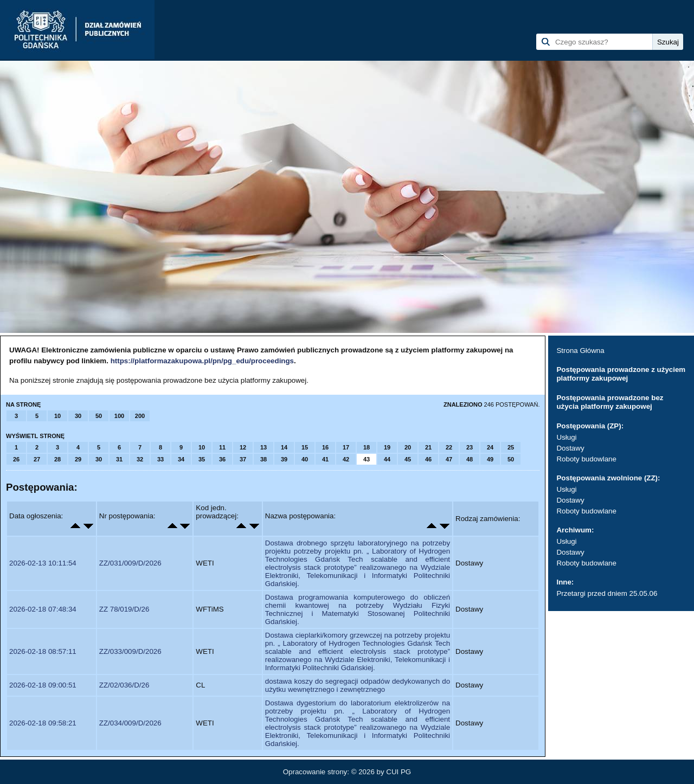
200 (140, 416)
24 (490, 447)
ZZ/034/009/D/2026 (130, 723)
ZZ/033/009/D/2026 (130, 651)
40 (305, 459)
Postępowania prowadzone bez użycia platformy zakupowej (610, 402)
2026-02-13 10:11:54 (43, 563)
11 (222, 447)
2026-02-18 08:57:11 (43, 651)
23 (470, 447)
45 (408, 459)
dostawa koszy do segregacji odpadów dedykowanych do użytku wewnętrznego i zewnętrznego (358, 685)
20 (408, 447)
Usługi (566, 437)
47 (449, 459)
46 (428, 459)
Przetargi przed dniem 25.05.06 (607, 593)
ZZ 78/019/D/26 (124, 609)
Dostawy (570, 448)
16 (325, 447)
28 (57, 459)
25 (511, 447)
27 (37, 459)
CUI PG (399, 772)
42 (346, 459)
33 (160, 459)
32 (140, 459)
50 (99, 416)
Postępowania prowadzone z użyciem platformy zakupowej (621, 374)
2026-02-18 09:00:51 (43, 685)
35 (202, 459)
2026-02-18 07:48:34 (43, 609)
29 (78, 459)
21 (428, 447)
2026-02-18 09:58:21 (43, 723)
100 (119, 416)
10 (57, 416)
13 (264, 447)
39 (284, 459)
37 (243, 459)
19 (387, 447)
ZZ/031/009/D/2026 (130, 563)
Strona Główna (580, 351)
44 (387, 459)
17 (346, 447)
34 (181, 459)
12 (243, 447)
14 (284, 447)
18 (367, 447)
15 (305, 447)
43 (367, 459)
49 (490, 459)
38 (264, 459)
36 (222, 459)
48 (470, 459)
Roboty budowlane (586, 459)
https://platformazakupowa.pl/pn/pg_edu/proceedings (202, 361)
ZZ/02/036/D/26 (124, 685)
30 (78, 416)
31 (119, 459)
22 (449, 447)
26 (16, 459)
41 (325, 459)
